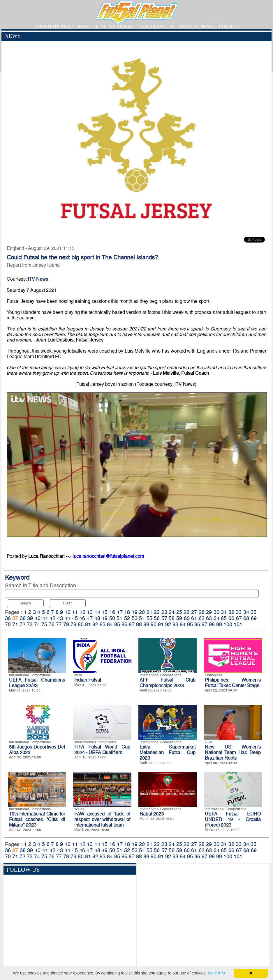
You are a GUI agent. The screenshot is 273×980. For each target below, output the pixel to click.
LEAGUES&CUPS (156, 26)
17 (120, 612)
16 (112, 612)
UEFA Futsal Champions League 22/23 (37, 683)
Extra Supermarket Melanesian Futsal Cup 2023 (168, 752)
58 (172, 618)
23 (164, 612)
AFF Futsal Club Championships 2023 (168, 683)
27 (194, 612)
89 (146, 624)
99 (219, 624)
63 (209, 618)
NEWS (207, 26)
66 (231, 618)
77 (59, 624)
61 (194, 618)
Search (25, 603)
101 (238, 624)
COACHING (122, 26)
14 (97, 612)
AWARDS (188, 26)
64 (216, 618)
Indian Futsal (88, 680)
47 (90, 618)
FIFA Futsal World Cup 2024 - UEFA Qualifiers (102, 750)
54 (142, 618)
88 (139, 624)
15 (105, 612)
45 (75, 618)
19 (135, 612)
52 (127, 618)
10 (68, 612)
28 (202, 612)
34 (246, 612)
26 (186, 612)
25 (179, 612)
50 (112, 618)
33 (239, 612)
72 (22, 624)
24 (172, 612)
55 (149, 618)
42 (52, 618)
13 (90, 612)
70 (8, 624)
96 (197, 624)
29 (209, 612)
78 (66, 624)
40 (38, 618)
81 (88, 624)
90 (154, 624)
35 (253, 612)
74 (37, 624)
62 (202, 618)
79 (73, 624)
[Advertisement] (203, 916)
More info (216, 973)
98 (212, 624)
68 (246, 618)
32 (231, 612)
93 (175, 624)
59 (179, 618)
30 (216, 612)
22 (157, 612)
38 (23, 618)
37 (15, 618)
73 (30, 624)
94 (183, 624)
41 (45, 618)
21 (149, 612)
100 (228, 624)
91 (161, 624)
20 (142, 612)
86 (124, 624)
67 (239, 618)
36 (8, 618)
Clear (67, 603)
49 (105, 618)
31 (224, 612)
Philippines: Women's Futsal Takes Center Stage (233, 683)
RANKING (228, 26)
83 (103, 624)
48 (97, 618)
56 (157, 618)
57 (164, 618)
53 (135, 618)
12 (82, 612)
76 (52, 624)
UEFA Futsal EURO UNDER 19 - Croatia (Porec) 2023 (233, 819)
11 (75, 612)
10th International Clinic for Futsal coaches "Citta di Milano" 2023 (37, 819)
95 (190, 624)
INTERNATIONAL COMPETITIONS (70, 26)
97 (205, 624)
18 (127, 612)
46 (82, 618)
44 (67, 618)
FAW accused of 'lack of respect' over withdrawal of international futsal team (102, 819)
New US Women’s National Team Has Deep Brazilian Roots (233, 752)
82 (95, 624)
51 (119, 618)
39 (30, 618)
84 (110, 624)
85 (117, 624)
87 (132, 624)
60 (187, 618)
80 (81, 624)
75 (44, 624)
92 (168, 624)
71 (15, 624)
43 (60, 618)
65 (224, 618)
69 (254, 618)
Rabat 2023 (152, 814)
